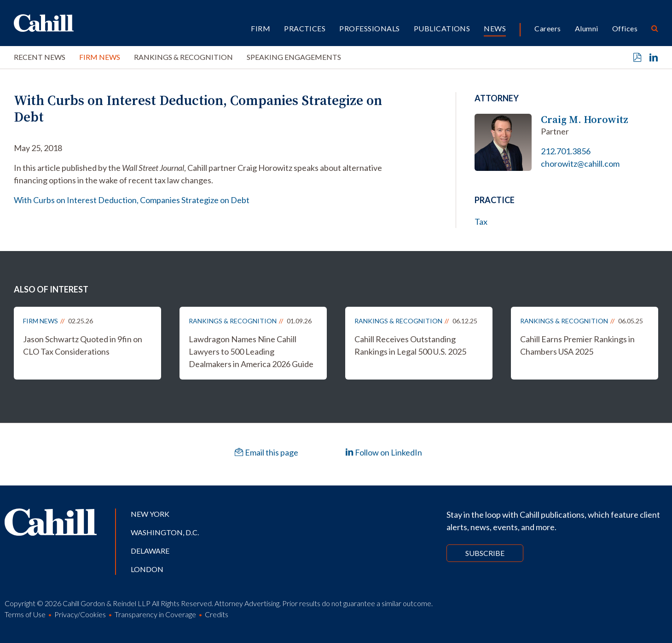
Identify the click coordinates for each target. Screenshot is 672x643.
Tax (481, 222)
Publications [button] (442, 28)
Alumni (587, 28)
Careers (547, 28)
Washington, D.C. (165, 532)
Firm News (100, 57)
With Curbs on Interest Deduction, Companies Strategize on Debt (132, 200)
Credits (217, 614)
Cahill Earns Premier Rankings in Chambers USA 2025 (577, 345)
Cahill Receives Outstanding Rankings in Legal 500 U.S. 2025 (410, 345)
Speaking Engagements (294, 57)
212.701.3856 (566, 151)
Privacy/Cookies (80, 614)
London (147, 569)
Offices (625, 28)
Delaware (150, 551)
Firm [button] (261, 28)
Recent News (40, 57)
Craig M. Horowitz (585, 120)
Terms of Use (25, 614)
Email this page (266, 452)
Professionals (369, 28)
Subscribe (485, 553)
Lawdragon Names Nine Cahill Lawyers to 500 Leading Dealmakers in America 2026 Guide (251, 351)
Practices (305, 28)
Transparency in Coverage (155, 614)
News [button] (495, 28)
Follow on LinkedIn (384, 452)
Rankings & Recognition (183, 57)
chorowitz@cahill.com (580, 164)
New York (150, 514)
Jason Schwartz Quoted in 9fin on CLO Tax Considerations (83, 345)
